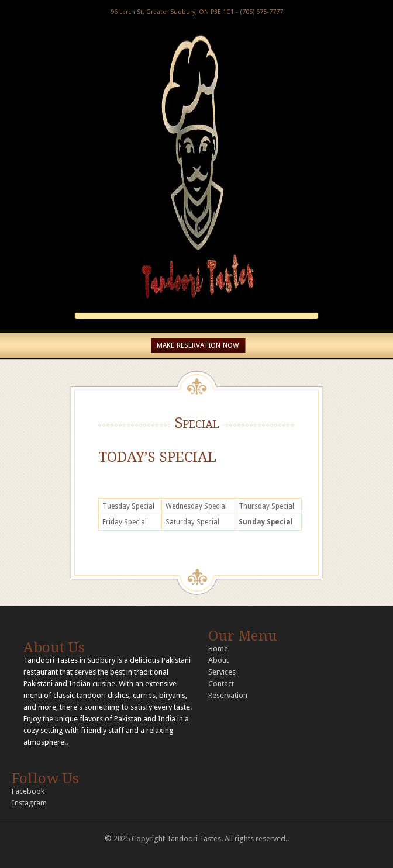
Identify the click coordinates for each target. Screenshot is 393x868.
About (218, 660)
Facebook (28, 791)
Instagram (29, 803)
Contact (221, 684)
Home (218, 649)
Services (222, 672)
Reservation (228, 695)
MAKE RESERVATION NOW (198, 345)
